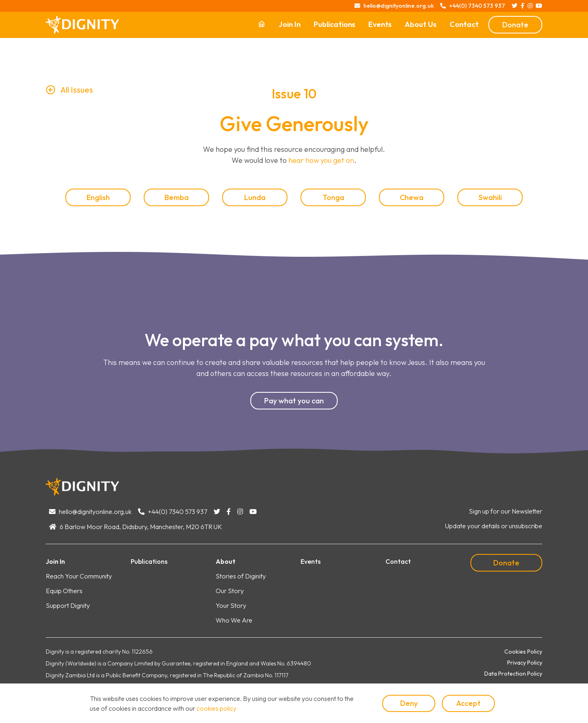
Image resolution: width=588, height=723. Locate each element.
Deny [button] (409, 703)
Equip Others (64, 591)
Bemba (177, 197)
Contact (464, 24)
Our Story (230, 591)
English (98, 197)
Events (380, 24)
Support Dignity (68, 605)
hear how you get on (321, 160)
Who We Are (234, 620)
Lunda (255, 197)
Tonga (333, 197)
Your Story (231, 605)
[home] (82, 25)
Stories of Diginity (241, 576)
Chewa (412, 197)
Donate (515, 25)
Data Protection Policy (513, 674)
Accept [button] (468, 703)
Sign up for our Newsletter (506, 511)
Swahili (490, 197)
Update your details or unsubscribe (494, 526)
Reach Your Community (79, 576)
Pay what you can (294, 401)
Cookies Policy (523, 652)
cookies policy (216, 708)
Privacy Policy (525, 663)
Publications (334, 24)
